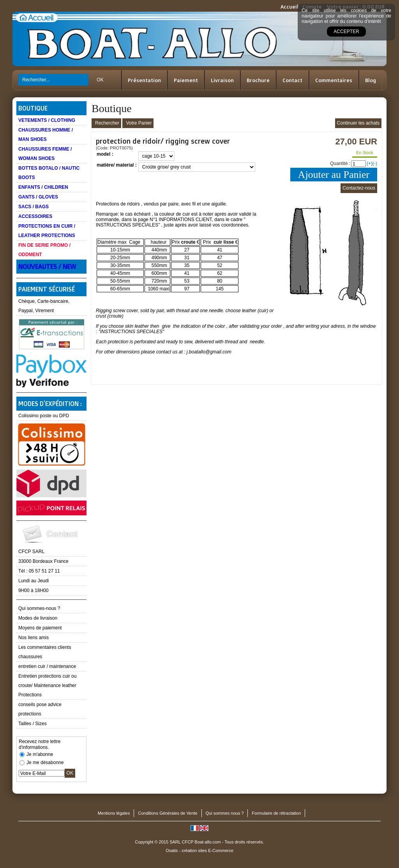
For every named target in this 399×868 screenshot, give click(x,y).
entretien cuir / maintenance (47, 666)
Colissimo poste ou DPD (44, 416)
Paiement (186, 80)
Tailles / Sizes (33, 724)
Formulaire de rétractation (276, 813)
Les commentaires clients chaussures (45, 652)
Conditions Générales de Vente (168, 813)
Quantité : (340, 163)
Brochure (258, 80)
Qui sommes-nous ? (39, 608)
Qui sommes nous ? (225, 813)
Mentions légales (114, 813)
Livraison (222, 80)
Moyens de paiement (40, 628)
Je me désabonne (45, 763)
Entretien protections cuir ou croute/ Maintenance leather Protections (47, 685)
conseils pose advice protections (40, 709)
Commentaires (334, 80)
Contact (292, 80)
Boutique (33, 108)
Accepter (346, 32)
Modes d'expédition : (50, 404)
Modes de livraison (38, 618)
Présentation (144, 80)
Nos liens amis (34, 638)
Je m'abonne (40, 754)
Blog (371, 80)
